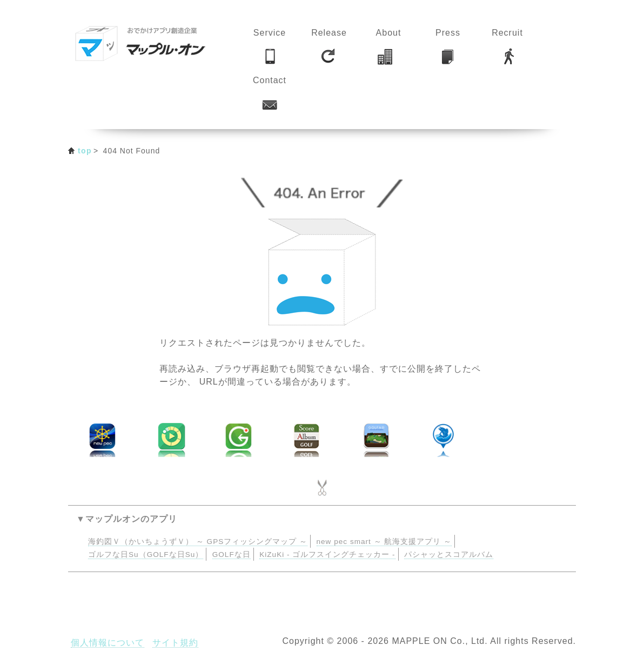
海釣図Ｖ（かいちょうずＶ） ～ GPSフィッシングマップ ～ (198, 542)
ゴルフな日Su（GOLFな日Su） (146, 555)
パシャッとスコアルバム (449, 555)
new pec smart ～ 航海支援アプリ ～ (384, 542)
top (85, 151)
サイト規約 (175, 643)
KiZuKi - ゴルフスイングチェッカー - (327, 555)
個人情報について (108, 643)
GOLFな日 (232, 555)
